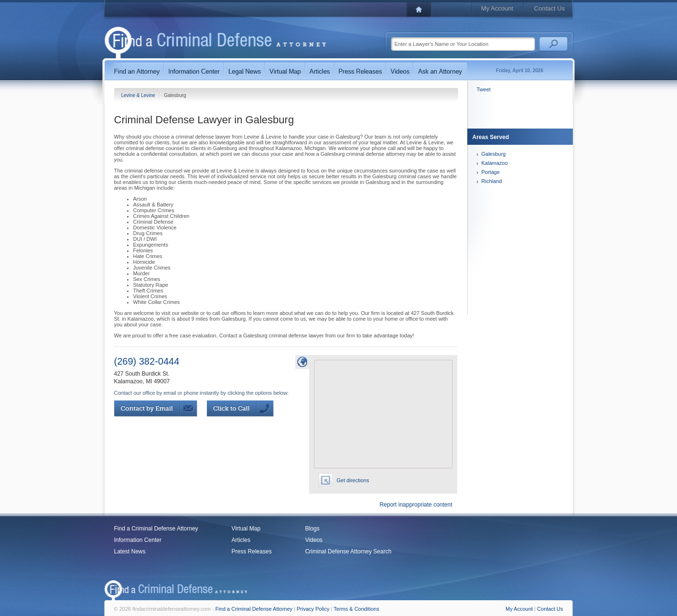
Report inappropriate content (416, 505)
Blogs (312, 529)
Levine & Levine (139, 95)
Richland (492, 181)
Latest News (130, 551)
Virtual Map (246, 529)
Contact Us (549, 8)
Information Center (138, 540)
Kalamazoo (495, 163)
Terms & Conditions (356, 609)
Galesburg (494, 154)
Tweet (484, 89)
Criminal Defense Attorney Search (349, 551)
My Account (497, 8)
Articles (241, 540)
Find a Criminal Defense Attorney (156, 529)
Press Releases (252, 551)
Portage (491, 172)
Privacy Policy (313, 609)
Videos (314, 540)
